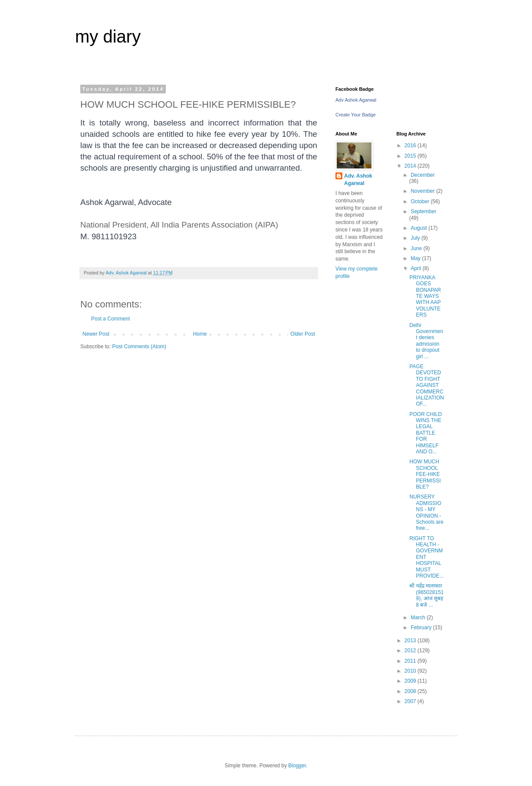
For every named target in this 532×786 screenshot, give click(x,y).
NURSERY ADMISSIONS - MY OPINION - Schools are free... (426, 512)
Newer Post (96, 334)
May (416, 258)
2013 (411, 641)
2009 (411, 681)
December (422, 175)
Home (200, 334)
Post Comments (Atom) (139, 347)
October (420, 201)
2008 (411, 691)
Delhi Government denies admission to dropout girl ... (426, 341)
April (416, 268)
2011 (411, 661)
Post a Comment (110, 319)
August (419, 228)
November (423, 191)
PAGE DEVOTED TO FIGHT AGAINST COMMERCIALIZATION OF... (426, 385)
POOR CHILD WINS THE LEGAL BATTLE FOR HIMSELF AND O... (425, 433)
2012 (411, 651)
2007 (411, 701)
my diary (108, 36)
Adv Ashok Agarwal (356, 100)
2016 (411, 145)
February (422, 627)
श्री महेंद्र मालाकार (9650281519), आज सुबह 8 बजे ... (426, 595)
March (419, 618)
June (417, 248)
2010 (411, 671)
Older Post (303, 334)
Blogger (297, 766)
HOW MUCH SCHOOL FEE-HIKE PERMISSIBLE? (425, 474)
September (423, 211)
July (416, 238)
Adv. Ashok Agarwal (358, 180)
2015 (411, 156)
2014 (411, 166)
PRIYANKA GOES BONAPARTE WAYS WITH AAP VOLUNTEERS (425, 296)
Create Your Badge (356, 115)
